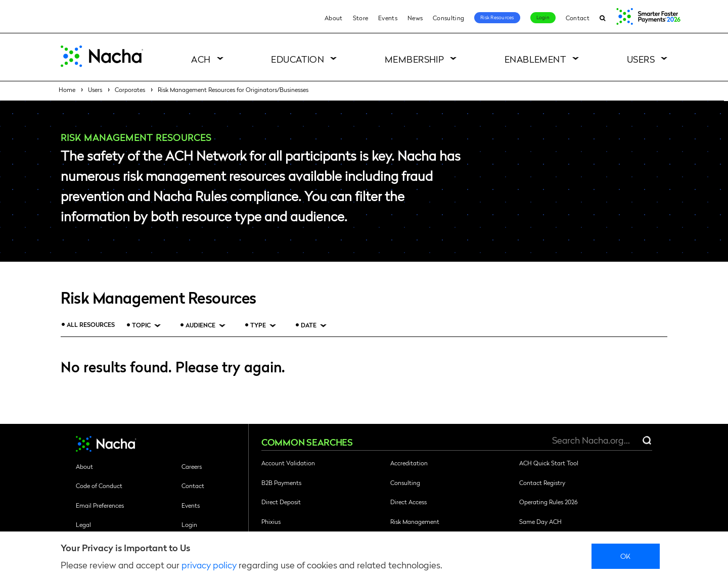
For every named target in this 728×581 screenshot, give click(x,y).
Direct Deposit (281, 502)
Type (258, 325)
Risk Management (415, 521)
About (334, 18)
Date (309, 325)
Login (543, 17)
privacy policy (209, 565)
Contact (578, 18)
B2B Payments (281, 482)
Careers (192, 466)
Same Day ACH (540, 521)
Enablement (536, 59)
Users (641, 59)
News (415, 18)
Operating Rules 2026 (548, 502)
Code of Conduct (99, 486)
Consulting (448, 18)
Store (361, 18)
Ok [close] (626, 556)
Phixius (271, 521)
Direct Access (408, 502)
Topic (141, 325)
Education (298, 59)
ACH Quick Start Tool (549, 463)
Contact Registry (542, 482)
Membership (415, 59)
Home (67, 89)
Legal (83, 524)
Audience (200, 325)
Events (388, 18)
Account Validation (288, 463)
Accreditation (409, 463)
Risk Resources (497, 17)
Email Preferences (100, 505)
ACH (201, 59)
